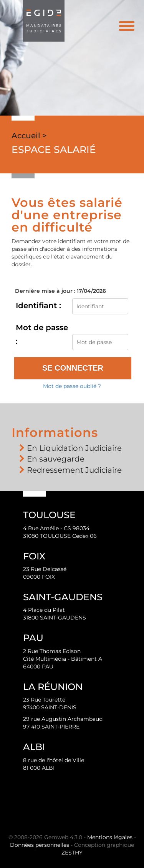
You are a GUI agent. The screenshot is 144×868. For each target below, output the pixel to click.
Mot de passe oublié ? (72, 386)
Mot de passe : (42, 334)
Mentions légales (110, 837)
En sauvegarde (56, 459)
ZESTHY (72, 853)
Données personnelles (40, 845)
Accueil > (29, 136)
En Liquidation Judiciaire (74, 448)
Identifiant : (38, 306)
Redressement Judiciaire (74, 470)
